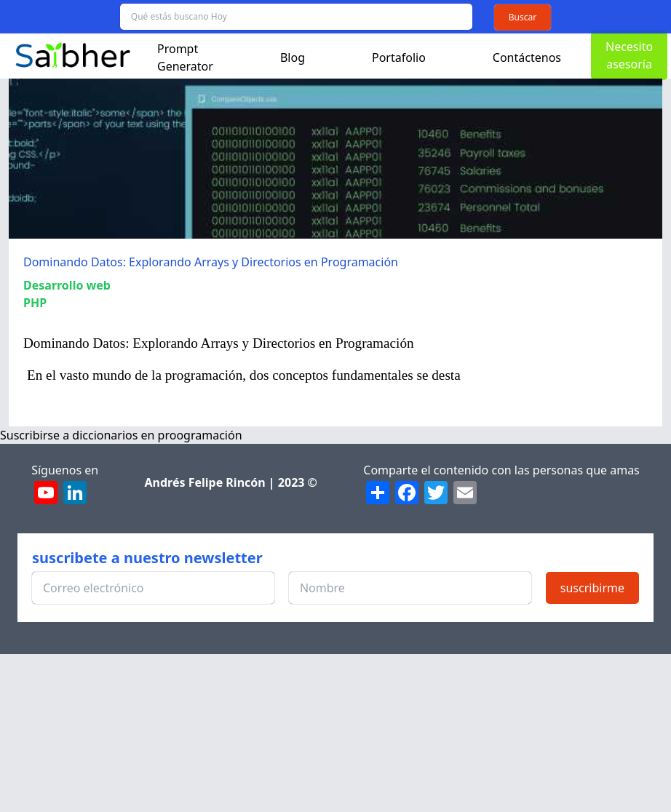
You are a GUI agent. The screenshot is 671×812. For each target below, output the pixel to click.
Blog (293, 57)
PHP (35, 303)
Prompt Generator (185, 57)
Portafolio (399, 57)
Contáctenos (527, 57)
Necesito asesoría (629, 55)
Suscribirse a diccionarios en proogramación (121, 435)
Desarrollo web (67, 285)
